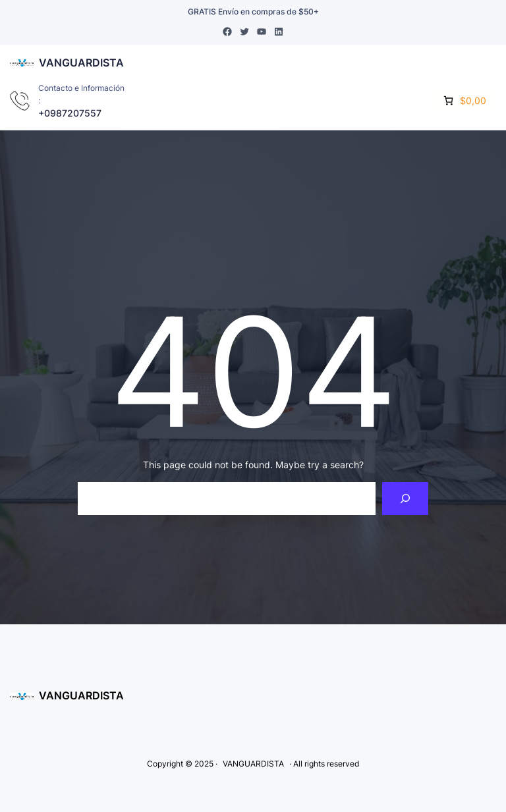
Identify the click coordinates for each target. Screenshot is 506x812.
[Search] (406, 498)
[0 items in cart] (464, 100)
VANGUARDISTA (81, 63)
